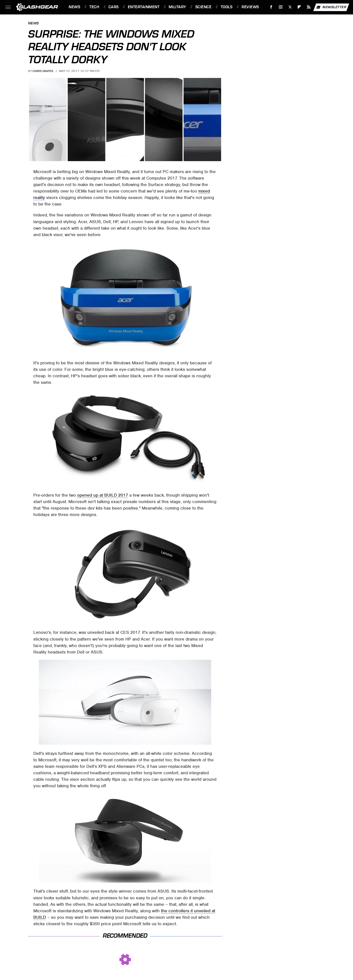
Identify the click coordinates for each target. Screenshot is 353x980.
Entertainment (144, 7)
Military (177, 7)
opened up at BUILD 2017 (103, 495)
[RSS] (309, 7)
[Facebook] (271, 7)
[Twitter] (290, 7)
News (74, 7)
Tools (227, 7)
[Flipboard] (299, 7)
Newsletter (331, 7)
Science (203, 7)
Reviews (250, 7)
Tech (94, 7)
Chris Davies (43, 71)
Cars (114, 7)
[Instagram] (281, 7)
